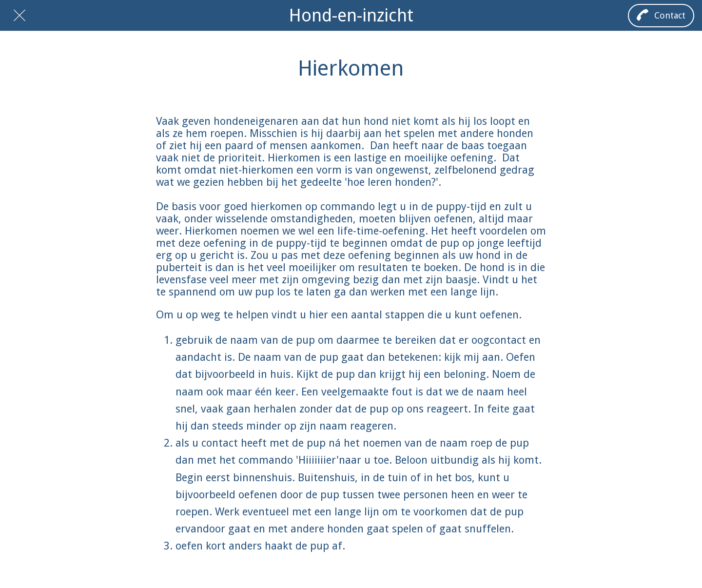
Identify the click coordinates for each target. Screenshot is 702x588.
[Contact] (661, 16)
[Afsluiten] (19, 16)
